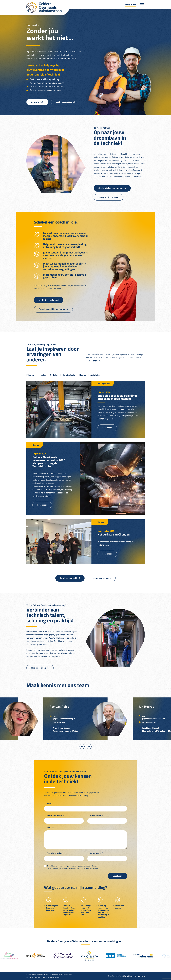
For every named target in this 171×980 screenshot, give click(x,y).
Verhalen (54, 375)
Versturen (118, 876)
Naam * (50, 803)
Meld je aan (131, 5)
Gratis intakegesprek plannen (112, 188)
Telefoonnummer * (55, 816)
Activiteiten (96, 375)
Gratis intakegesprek (66, 102)
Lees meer (107, 428)
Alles (44, 375)
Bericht (50, 828)
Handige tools (69, 375)
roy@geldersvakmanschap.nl (62, 718)
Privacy (38, 977)
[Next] (89, 747)
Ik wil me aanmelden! (70, 578)
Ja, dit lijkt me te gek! (49, 300)
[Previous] (82, 747)
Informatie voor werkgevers (51, 977)
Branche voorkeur (55, 853)
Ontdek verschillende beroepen (53, 309)
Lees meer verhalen (102, 578)
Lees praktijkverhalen (109, 197)
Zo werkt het (37, 102)
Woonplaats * (97, 853)
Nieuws (83, 375)
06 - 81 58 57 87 (58, 722)
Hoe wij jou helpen (40, 668)
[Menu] (142, 5)
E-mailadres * (96, 816)
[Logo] (48, 8)
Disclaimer (30, 977)
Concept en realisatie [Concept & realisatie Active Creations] (126, 976)
